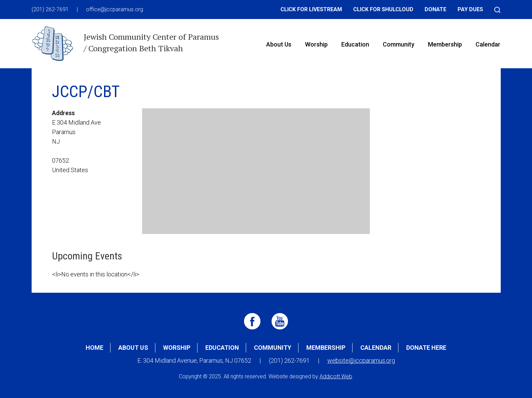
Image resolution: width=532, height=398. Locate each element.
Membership (445, 44)
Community (399, 44)
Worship (316, 44)
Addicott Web (336, 376)
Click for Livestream (311, 9)
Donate (435, 9)
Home (95, 348)
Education (355, 44)
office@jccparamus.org (115, 9)
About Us (279, 44)
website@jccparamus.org (361, 360)
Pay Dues (470, 9)
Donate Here (426, 348)
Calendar (488, 44)
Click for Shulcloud (383, 9)
